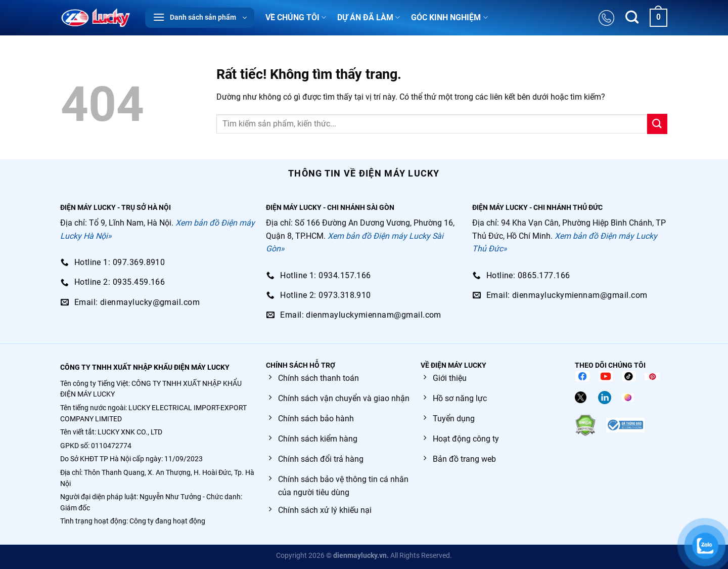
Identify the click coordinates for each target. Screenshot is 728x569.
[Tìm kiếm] (632, 18)
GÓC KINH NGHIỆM (449, 18)
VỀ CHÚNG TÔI (296, 18)
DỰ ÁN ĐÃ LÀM (369, 18)
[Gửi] (657, 124)
